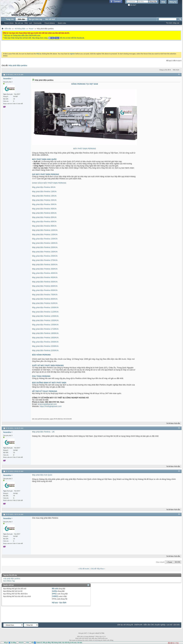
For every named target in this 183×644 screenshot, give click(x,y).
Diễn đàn (21, 19)
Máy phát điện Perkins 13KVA (44, 191)
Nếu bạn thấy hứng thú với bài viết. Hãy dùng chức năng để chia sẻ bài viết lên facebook (44, 38)
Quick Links (62, 23)
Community (38, 23)
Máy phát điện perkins (18, 66)
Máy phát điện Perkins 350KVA (45, 269)
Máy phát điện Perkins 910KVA (45, 303)
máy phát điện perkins (12, 578)
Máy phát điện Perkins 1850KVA (45, 338)
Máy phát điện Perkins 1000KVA (45, 307)
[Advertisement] (55, 47)
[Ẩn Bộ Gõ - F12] (173, 643)
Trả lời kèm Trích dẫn (172, 423)
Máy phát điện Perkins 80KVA (44, 222)
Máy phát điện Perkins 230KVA (45, 252)
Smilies (55, 591)
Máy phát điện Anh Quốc (42, 475)
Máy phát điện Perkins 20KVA (44, 200)
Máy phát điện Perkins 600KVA (45, 286)
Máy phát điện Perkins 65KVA (44, 217)
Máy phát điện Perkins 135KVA (45, 234)
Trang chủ (10, 19)
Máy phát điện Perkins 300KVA (45, 265)
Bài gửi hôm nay (36, 19)
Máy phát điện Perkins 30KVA (44, 204)
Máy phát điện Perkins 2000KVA (45, 342)
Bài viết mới (19, 23)
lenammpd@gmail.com (47, 404)
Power (31, 29)
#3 (179, 471)
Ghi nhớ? (132, 5)
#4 (179, 514)
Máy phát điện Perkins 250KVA (45, 256)
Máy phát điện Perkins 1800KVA (45, 333)
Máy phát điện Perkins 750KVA (45, 295)
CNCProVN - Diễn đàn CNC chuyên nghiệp (150, 625)
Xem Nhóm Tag (9, 581)
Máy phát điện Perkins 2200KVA (45, 346)
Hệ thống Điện (20, 29)
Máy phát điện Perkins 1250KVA (45, 316)
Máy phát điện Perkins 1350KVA (45, 320)
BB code (55, 589)
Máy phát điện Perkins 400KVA (45, 273)
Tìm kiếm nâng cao (173, 23)
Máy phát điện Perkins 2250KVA (45, 350)
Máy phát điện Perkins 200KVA (45, 247)
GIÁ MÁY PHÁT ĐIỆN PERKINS (45, 174)
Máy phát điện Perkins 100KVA (45, 230)
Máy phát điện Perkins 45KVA (44, 209)
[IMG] (54, 594)
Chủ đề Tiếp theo (97, 569)
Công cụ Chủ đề (164, 70)
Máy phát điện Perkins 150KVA (45, 239)
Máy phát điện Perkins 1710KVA (45, 329)
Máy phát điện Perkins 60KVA (44, 213)
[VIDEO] (55, 596)
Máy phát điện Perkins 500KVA (45, 282)
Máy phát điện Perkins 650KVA (45, 290)
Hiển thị (175, 70)
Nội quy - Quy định (59, 603)
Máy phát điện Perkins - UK (43, 432)
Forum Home (9, 23)
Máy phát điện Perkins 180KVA (45, 243)
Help (163, 2)
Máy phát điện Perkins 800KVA (45, 299)
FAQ (26, 23)
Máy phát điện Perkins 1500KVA (45, 325)
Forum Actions (50, 23)
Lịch (31, 23)
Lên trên (178, 562)
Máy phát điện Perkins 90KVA (44, 226)
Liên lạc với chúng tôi (125, 625)
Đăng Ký (173, 2)
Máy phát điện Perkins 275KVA (45, 260)
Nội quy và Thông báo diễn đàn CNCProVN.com (22, 35)
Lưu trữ (170, 625)
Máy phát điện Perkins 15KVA (44, 196)
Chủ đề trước (84, 569)
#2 (179, 428)
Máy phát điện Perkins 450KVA (45, 277)
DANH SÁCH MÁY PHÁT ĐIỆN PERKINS (49, 183)
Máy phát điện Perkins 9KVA (44, 187)
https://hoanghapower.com (51, 406)
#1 (179, 74)
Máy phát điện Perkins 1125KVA (45, 312)
